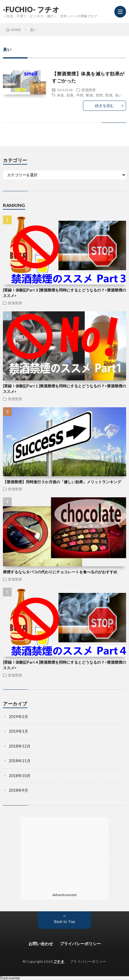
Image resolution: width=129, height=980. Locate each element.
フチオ (59, 961)
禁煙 (99, 95)
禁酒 (109, 95)
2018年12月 (20, 746)
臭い (118, 95)
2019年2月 (18, 717)
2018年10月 (20, 776)
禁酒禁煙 (89, 90)
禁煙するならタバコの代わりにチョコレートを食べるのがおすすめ (60, 572)
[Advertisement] (64, 854)
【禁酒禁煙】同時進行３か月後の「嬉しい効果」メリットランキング (62, 482)
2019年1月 (18, 731)
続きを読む (105, 106)
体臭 (60, 95)
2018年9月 (18, 790)
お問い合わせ (41, 944)
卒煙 (80, 95)
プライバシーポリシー (80, 944)
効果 (70, 95)
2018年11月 (20, 761)
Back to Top (65, 922)
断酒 (89, 95)
